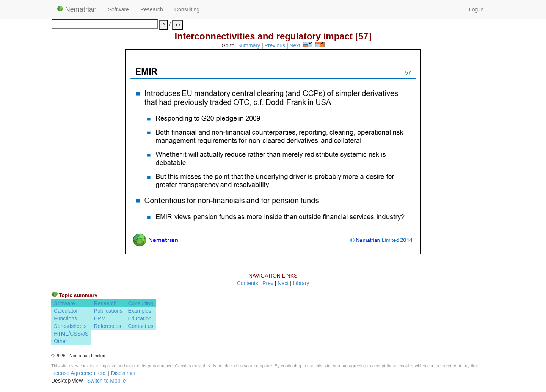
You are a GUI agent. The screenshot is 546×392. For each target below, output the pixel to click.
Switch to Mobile (107, 381)
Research (152, 9)
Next (295, 45)
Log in (476, 9)
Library (301, 283)
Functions (65, 318)
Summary (249, 45)
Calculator (66, 311)
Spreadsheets (70, 326)
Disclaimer (123, 373)
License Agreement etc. (79, 373)
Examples (139, 311)
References (108, 326)
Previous (275, 45)
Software (118, 9)
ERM (100, 318)
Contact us (140, 326)
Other (60, 341)
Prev (268, 283)
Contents (248, 283)
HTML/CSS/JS (71, 334)
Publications (108, 311)
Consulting (187, 9)
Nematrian (77, 9)
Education (140, 318)
